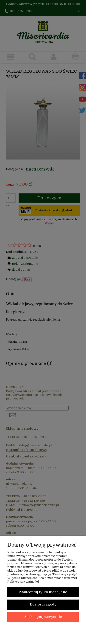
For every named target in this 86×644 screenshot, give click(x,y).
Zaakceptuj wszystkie (43, 617)
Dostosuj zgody (43, 604)
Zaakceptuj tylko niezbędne (43, 592)
